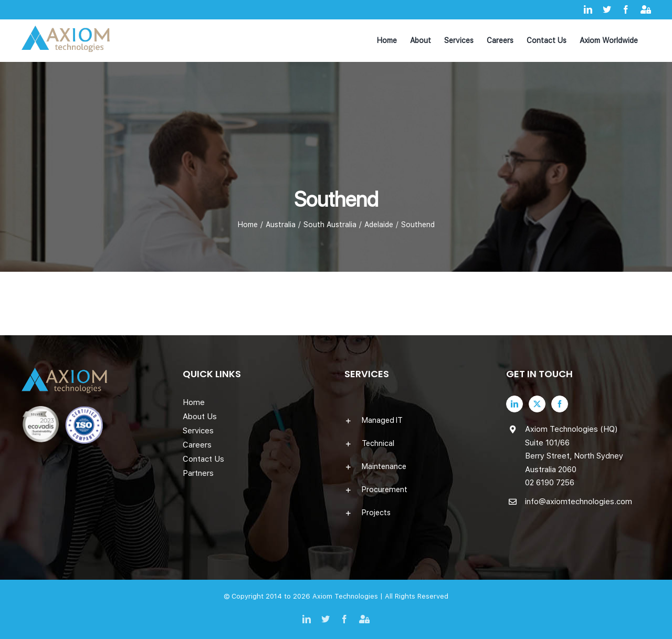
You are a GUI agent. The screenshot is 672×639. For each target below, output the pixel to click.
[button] (417, 420)
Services (198, 431)
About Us (200, 417)
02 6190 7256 (550, 483)
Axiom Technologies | (349, 596)
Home (194, 402)
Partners (198, 473)
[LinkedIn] (514, 404)
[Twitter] (537, 404)
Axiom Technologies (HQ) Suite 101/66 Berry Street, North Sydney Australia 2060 (574, 449)
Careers (197, 445)
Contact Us (203, 459)
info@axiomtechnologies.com (579, 502)
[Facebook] (560, 404)
